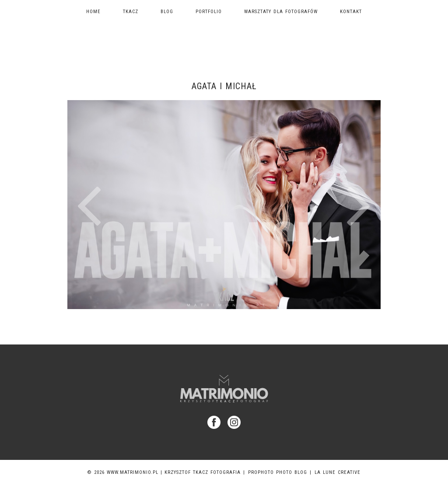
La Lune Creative (338, 472)
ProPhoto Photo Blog (278, 472)
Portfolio (209, 12)
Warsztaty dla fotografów (281, 12)
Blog (167, 12)
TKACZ (131, 12)
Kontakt (351, 12)
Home (93, 12)
